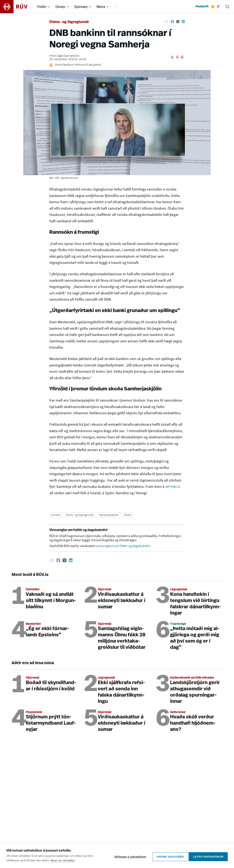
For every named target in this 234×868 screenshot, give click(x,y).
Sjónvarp (81, 7)
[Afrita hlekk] (167, 22)
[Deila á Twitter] (178, 22)
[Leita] (227, 7)
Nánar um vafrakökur (63, 862)
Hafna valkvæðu (169, 858)
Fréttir (42, 7)
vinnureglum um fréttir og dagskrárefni (123, 546)
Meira (101, 7)
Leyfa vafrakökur (208, 858)
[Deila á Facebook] (172, 22)
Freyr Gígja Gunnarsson (64, 56)
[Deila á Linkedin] (183, 22)
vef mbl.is (173, 487)
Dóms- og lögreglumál (69, 22)
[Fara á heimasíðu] (17, 7)
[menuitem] (49, 7)
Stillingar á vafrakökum (129, 858)
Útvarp (60, 7)
